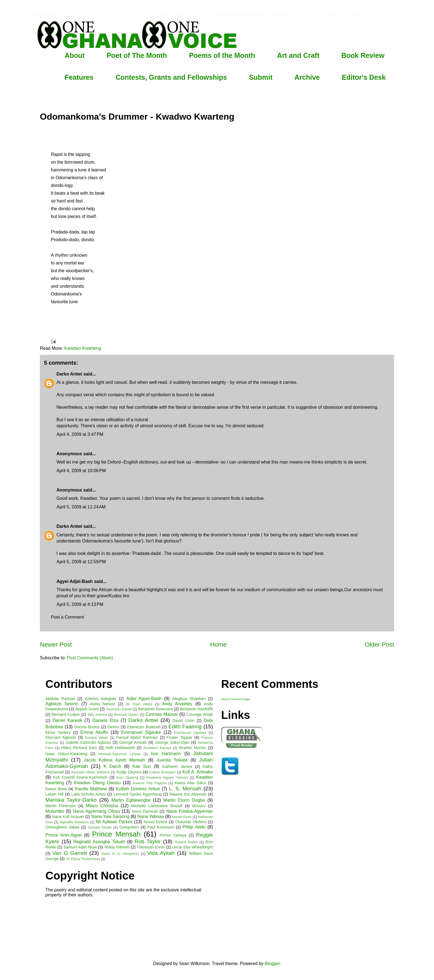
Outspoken (129, 827)
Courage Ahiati (200, 714)
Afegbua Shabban (189, 699)
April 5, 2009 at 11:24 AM (81, 507)
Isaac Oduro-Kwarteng (66, 754)
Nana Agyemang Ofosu (97, 811)
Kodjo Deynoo (129, 772)
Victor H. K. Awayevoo (120, 854)
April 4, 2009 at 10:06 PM (81, 471)
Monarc (199, 806)
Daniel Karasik (67, 720)
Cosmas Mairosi (162, 714)
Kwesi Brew (56, 789)
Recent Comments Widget (236, 699)
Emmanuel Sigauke (141, 732)
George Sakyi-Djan (172, 742)
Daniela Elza (105, 720)
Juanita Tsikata (172, 760)
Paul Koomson (161, 827)
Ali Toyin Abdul (139, 704)
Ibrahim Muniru (193, 748)
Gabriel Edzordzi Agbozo (88, 742)
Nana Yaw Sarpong (110, 816)
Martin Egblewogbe (131, 800)
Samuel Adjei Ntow (80, 847)
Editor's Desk (364, 77)
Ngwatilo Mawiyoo (74, 822)
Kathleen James (177, 766)
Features (79, 77)
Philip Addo (194, 827)
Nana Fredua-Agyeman (189, 811)
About (75, 55)
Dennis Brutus (87, 727)
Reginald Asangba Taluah (99, 842)
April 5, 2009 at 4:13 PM (80, 604)
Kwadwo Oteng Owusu (97, 783)
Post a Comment (67, 617)
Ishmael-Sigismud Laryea (120, 754)
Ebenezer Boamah (144, 727)
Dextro (113, 727)
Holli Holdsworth (120, 748)
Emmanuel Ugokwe (190, 733)
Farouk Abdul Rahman (137, 737)
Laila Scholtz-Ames (89, 794)
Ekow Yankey (58, 732)
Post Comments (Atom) (90, 658)
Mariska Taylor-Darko (71, 800)
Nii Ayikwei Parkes (114, 822)
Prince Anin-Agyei (64, 835)
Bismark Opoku (126, 715)
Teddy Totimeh (117, 847)
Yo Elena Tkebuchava (83, 859)
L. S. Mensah (185, 789)
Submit (261, 77)
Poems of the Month (222, 55)
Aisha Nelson (103, 704)
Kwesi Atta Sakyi (190, 783)
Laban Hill (54, 794)
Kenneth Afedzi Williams (91, 772)
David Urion (183, 721)
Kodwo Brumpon (162, 772)
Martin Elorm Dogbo (184, 800)
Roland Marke (186, 842)
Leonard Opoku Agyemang (138, 794)
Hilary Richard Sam (79, 748)
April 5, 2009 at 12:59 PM (81, 562)
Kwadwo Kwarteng (83, 348)
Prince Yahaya (173, 835)
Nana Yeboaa (151, 816)
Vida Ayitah (161, 853)
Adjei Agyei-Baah (144, 699)
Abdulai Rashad (60, 699)
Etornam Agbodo (61, 737)
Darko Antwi (69, 374)
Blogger (272, 964)
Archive (307, 77)
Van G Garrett (70, 853)
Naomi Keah (182, 817)
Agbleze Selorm (62, 704)
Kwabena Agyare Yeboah (167, 777)
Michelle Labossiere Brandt (157, 806)
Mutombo (55, 811)
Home (218, 645)
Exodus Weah (96, 738)
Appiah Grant (87, 709)
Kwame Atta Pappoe (150, 783)
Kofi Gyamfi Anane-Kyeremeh (80, 777)
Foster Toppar (180, 737)
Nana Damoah (145, 811)
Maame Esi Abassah (188, 794)
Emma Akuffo (94, 732)
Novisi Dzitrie (155, 822)
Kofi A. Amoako (198, 772)
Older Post (379, 645)
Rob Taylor (148, 841)
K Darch (112, 766)
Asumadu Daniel (119, 709)
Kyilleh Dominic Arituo (138, 789)
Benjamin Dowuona (155, 709)
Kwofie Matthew (91, 789)
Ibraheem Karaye (157, 748)
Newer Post (56, 645)
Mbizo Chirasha (102, 806)
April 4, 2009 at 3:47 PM (80, 434)
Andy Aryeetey (177, 704)
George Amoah (133, 742)
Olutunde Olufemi (191, 822)
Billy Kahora (97, 715)
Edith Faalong (185, 726)
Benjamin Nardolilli (196, 709)
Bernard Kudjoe (66, 714)
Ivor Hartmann (166, 754)
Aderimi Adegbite (101, 699)
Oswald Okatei (100, 827)
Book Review (363, 55)
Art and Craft (298, 55)
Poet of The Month (137, 55)
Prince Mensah (116, 834)
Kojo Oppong (127, 777)
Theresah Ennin (151, 847)
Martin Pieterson (61, 806)
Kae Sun (142, 766)
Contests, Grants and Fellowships (171, 77)
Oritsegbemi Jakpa (62, 827)
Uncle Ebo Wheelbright (193, 847)
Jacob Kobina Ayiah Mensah (114, 760)
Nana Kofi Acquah (68, 817)
